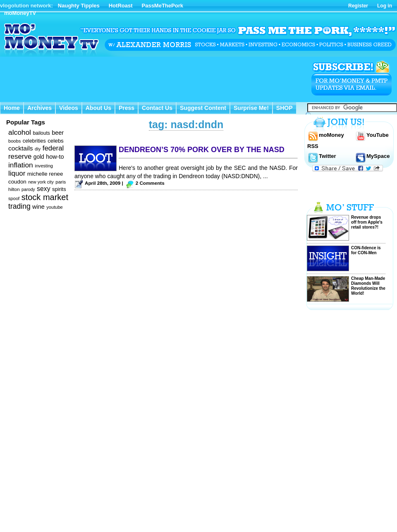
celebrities (34, 141)
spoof (14, 198)
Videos (69, 108)
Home (12, 108)
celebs (56, 141)
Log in (385, 6)
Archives (39, 108)
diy (38, 149)
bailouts (41, 133)
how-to (55, 157)
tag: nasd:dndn (186, 124)
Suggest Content (203, 108)
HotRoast (121, 6)
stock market (45, 197)
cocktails (21, 148)
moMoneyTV (20, 13)
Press (127, 108)
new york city (41, 182)
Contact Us (157, 108)
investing (44, 166)
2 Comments (150, 183)
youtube (55, 207)
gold (39, 157)
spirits (59, 189)
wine (38, 207)
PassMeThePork (163, 6)
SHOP (285, 108)
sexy (43, 189)
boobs (14, 141)
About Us (98, 108)
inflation (21, 165)
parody (28, 189)
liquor (17, 173)
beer (58, 133)
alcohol (20, 132)
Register (358, 6)
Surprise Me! (251, 108)
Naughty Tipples (79, 6)
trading (19, 206)
